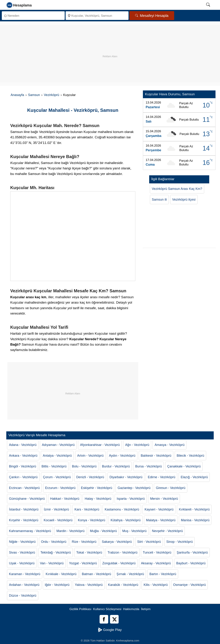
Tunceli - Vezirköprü (157, 552)
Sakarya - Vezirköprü (117, 542)
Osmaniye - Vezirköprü (189, 585)
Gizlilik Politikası (80, 609)
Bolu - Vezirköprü (84, 466)
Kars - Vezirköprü (87, 509)
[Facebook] (104, 619)
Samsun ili (159, 200)
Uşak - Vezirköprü (22, 563)
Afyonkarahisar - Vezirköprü (100, 445)
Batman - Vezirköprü (96, 574)
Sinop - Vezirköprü (179, 542)
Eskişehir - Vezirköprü (97, 488)
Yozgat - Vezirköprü (83, 563)
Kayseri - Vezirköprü (159, 509)
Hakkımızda (131, 609)
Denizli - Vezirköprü (90, 477)
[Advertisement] (110, 50)
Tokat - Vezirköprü (89, 552)
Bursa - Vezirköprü (148, 466)
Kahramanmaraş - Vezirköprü (30, 531)
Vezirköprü (51, 95)
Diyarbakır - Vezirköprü (126, 477)
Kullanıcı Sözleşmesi (107, 609)
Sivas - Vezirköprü (22, 552)
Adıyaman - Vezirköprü (58, 445)
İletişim (146, 609)
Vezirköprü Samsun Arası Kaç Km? (177, 189)
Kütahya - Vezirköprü (126, 520)
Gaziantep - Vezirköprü (134, 488)
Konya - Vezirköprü (91, 520)
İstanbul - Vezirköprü (24, 509)
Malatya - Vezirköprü (161, 520)
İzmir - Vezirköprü (56, 509)
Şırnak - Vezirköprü (130, 574)
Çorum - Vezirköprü (57, 477)
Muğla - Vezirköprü (103, 531)
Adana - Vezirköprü (23, 445)
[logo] (19, 5)
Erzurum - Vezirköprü (60, 488)
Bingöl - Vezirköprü (23, 466)
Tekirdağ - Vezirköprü (56, 552)
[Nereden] (33, 16)
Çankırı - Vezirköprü (23, 477)
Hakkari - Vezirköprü (65, 499)
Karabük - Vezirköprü (123, 585)
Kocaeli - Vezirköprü (58, 520)
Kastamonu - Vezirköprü (122, 509)
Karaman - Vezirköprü (25, 574)
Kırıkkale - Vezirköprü (61, 574)
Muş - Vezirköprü (134, 531)
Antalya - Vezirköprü (57, 456)
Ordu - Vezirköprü (54, 542)
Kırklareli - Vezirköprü (194, 509)
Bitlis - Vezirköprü (54, 466)
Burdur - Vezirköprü (116, 466)
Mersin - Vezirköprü (164, 499)
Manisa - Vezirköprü (195, 520)
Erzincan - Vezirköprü (24, 488)
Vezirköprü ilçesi (184, 200)
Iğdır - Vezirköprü (57, 585)
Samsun (34, 95)
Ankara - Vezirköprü (23, 456)
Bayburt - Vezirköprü (191, 563)
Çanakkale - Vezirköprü (184, 466)
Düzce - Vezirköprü (23, 596)
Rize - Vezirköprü (84, 542)
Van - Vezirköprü (52, 563)
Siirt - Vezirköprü (149, 542)
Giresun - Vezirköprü (171, 488)
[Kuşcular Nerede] (73, 236)
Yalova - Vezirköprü (89, 585)
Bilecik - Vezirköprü (190, 456)
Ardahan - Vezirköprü (24, 585)
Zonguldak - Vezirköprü (119, 563)
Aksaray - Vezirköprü (156, 563)
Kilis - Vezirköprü (156, 585)
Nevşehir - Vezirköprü (167, 531)
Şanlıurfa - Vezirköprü (192, 552)
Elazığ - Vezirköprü (194, 477)
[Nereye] (97, 16)
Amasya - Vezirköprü (169, 445)
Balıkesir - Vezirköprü (156, 456)
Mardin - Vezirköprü (70, 531)
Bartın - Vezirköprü (163, 574)
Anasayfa (17, 95)
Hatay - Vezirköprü (98, 499)
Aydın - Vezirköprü (122, 456)
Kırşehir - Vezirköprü (24, 520)
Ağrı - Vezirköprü (137, 445)
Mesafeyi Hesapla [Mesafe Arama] (152, 16)
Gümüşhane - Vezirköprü (27, 499)
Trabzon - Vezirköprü (122, 552)
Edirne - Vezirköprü (161, 477)
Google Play (110, 630)
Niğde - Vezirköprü (22, 542)
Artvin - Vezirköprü (90, 456)
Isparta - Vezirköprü (131, 499)
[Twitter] (114, 619)
